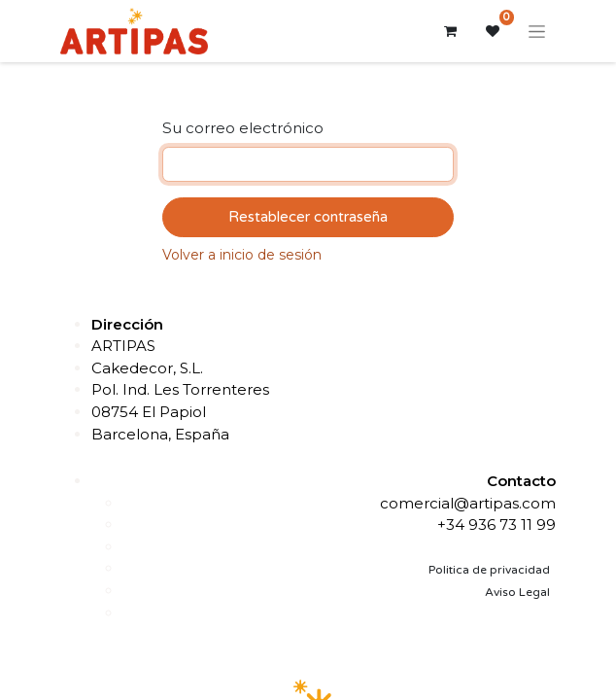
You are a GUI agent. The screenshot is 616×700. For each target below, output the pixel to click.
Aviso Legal (517, 592)
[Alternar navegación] (537, 31)
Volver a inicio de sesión (242, 255)
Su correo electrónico (243, 128)
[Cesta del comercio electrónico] (450, 31)
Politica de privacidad (489, 570)
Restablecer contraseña (308, 217)
